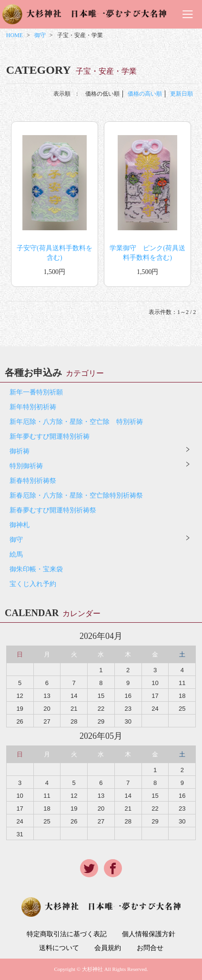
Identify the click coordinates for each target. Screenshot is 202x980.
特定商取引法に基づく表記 (67, 934)
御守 (40, 35)
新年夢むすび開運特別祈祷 (50, 436)
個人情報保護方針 (149, 934)
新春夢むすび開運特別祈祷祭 (53, 510)
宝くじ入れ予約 (33, 584)
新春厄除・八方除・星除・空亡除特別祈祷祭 (76, 495)
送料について (59, 948)
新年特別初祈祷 (33, 407)
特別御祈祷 (26, 466)
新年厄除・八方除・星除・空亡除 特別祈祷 (76, 422)
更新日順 (182, 94)
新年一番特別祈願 (36, 392)
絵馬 (16, 554)
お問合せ (150, 948)
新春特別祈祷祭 (33, 481)
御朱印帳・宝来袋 (36, 569)
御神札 (20, 525)
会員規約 (108, 948)
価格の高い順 (145, 94)
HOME (15, 35)
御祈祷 (20, 451)
